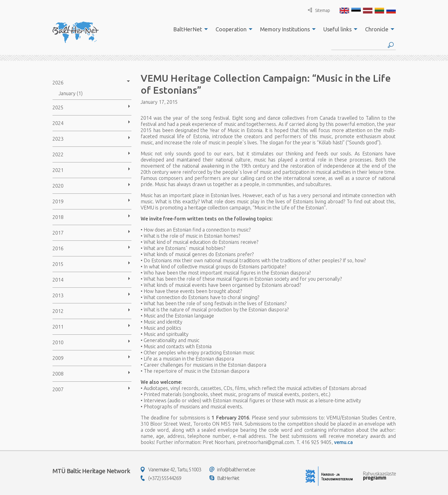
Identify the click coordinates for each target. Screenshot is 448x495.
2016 (58, 248)
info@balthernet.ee (232, 470)
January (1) (71, 93)
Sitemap (319, 10)
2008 (58, 374)
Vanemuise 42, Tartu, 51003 (171, 470)
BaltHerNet (188, 29)
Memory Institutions (285, 29)
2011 (58, 327)
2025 (58, 107)
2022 (58, 154)
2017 (58, 233)
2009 (58, 358)
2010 (58, 342)
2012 (58, 311)
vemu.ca (343, 442)
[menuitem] (189, 29)
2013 (58, 295)
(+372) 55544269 (161, 478)
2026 (58, 83)
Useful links (337, 29)
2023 (58, 139)
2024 (58, 123)
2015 (58, 264)
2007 (58, 389)
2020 (58, 186)
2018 (58, 217)
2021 (58, 170)
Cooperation (231, 29)
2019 (58, 201)
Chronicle (377, 29)
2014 (58, 280)
